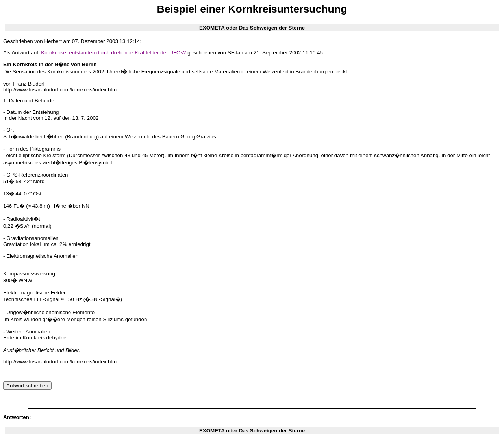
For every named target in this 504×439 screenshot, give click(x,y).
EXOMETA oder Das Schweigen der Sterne (252, 28)
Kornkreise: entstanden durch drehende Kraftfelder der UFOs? (113, 53)
